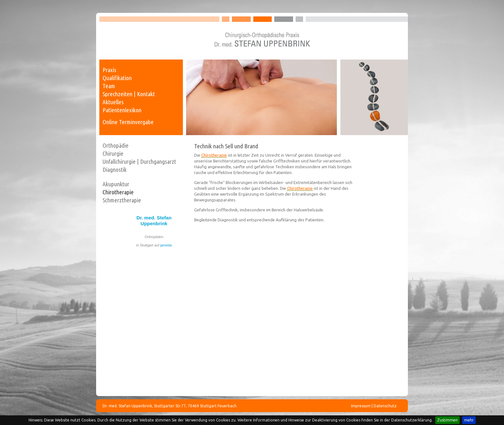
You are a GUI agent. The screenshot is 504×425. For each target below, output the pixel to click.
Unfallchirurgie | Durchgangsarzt (139, 162)
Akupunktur (116, 184)
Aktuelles (113, 102)
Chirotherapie (118, 192)
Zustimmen (447, 420)
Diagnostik (115, 170)
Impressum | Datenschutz (374, 406)
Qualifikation (117, 78)
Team (109, 86)
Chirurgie (113, 153)
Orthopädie (116, 145)
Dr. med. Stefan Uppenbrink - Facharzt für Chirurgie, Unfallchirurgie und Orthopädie (254, 36)
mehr (469, 420)
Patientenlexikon (122, 110)
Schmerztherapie (122, 200)
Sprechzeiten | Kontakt (129, 94)
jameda (166, 245)
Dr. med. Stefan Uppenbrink (154, 221)
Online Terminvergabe (128, 122)
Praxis (109, 70)
